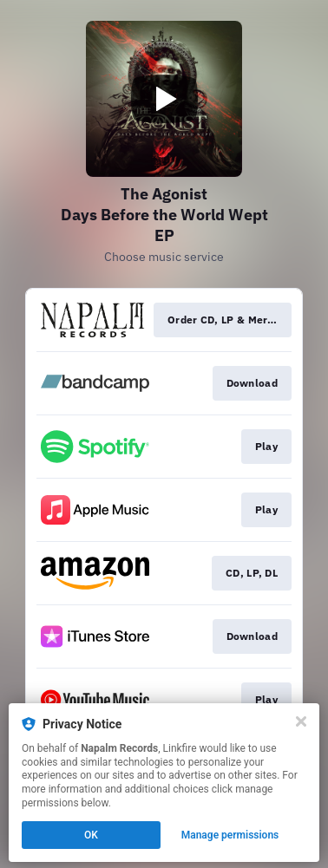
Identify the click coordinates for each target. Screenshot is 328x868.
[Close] (301, 721)
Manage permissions (230, 835)
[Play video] (164, 99)
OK (91, 835)
